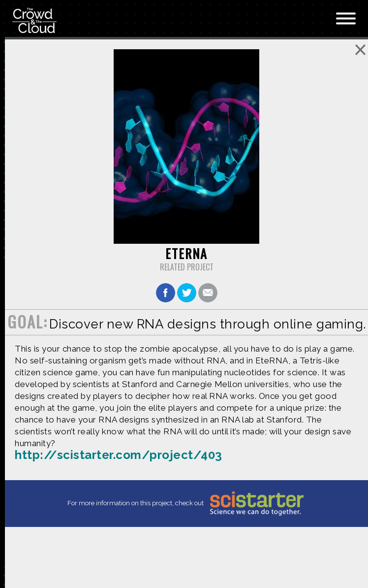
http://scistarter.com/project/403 (119, 455)
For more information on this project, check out (187, 504)
